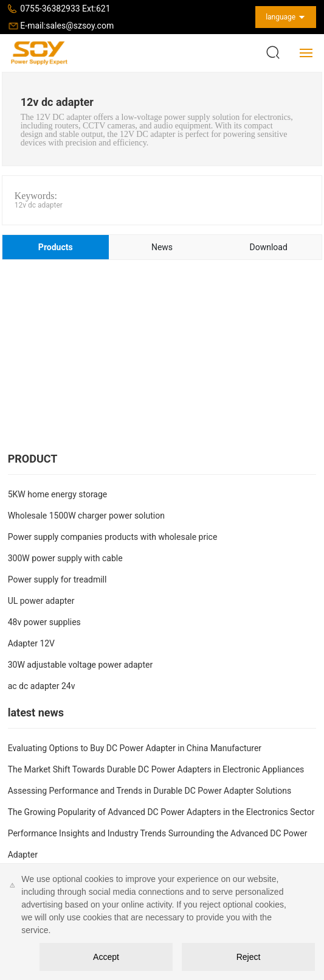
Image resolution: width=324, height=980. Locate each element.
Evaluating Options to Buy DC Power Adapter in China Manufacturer (135, 748)
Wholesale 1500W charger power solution (86, 516)
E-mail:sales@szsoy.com (67, 26)
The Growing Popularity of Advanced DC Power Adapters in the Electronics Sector (161, 812)
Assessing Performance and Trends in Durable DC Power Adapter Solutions (150, 791)
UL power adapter (41, 601)
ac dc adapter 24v (42, 686)
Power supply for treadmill (57, 579)
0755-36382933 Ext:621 (65, 9)
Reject (249, 957)
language (281, 17)
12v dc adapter (39, 205)
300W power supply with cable (65, 558)
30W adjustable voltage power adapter (81, 665)
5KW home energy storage (58, 494)
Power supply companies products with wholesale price (113, 537)
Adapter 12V (31, 643)
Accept (106, 957)
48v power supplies (44, 622)
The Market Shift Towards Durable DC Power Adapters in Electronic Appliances (156, 769)
